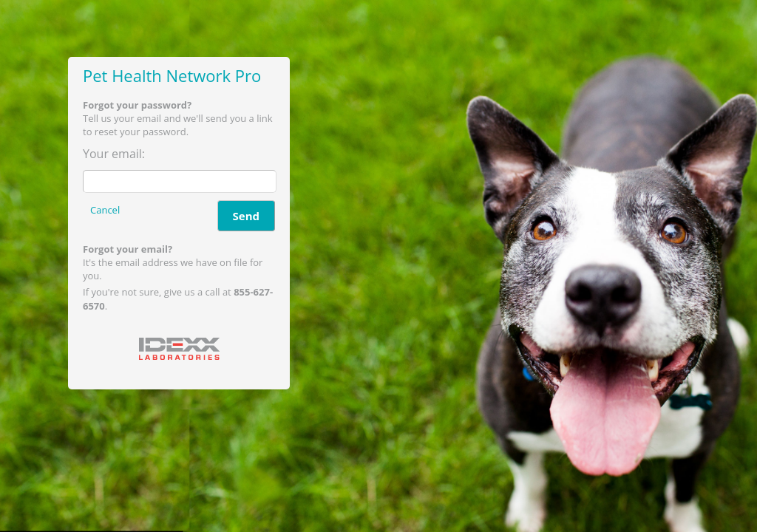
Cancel (105, 210)
